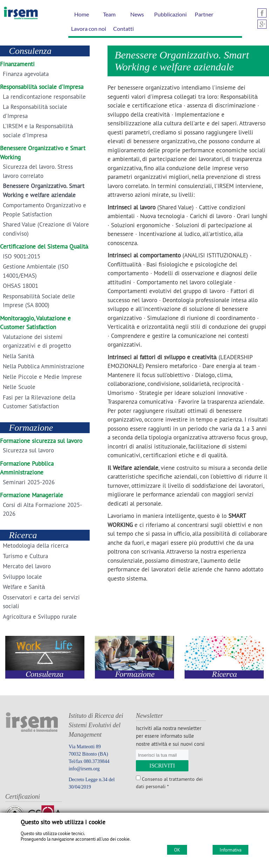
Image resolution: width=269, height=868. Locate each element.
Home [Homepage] (82, 14)
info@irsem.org (84, 769)
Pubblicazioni (170, 14)
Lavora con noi (89, 29)
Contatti (123, 29)
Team (109, 14)
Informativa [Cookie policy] (230, 850)
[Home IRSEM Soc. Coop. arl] (19, 19)
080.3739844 (97, 761)
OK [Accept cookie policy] (177, 850)
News (137, 14)
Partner (204, 14)
